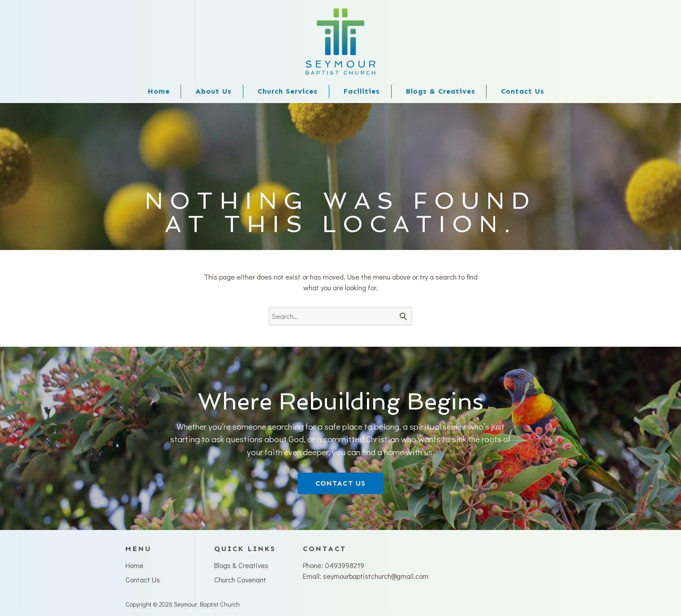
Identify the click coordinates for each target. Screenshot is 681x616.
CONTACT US (340, 483)
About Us (213, 91)
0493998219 (345, 565)
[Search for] (340, 316)
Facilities (362, 91)
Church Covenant (240, 579)
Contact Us (523, 91)
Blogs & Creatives (441, 91)
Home (159, 91)
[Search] (403, 316)
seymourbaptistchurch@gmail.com (376, 576)
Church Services (288, 91)
